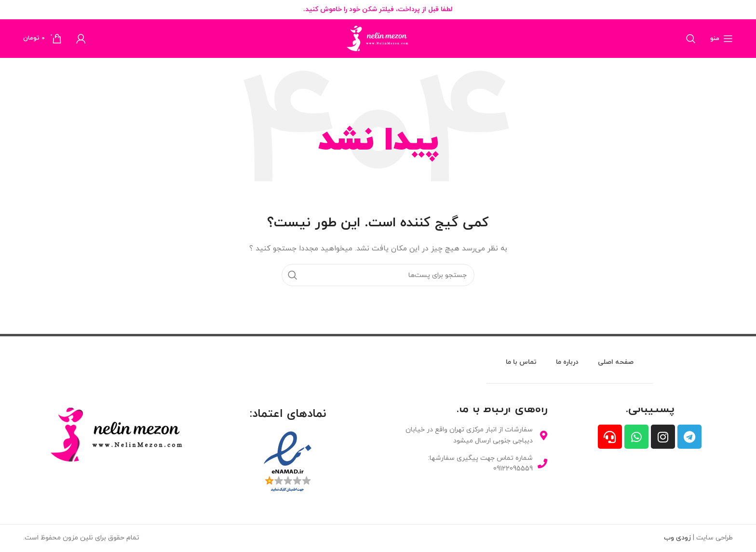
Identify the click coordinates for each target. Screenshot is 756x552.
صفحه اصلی (616, 362)
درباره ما (567, 362)
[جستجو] (691, 39)
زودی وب (677, 538)
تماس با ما (521, 362)
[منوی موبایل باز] (722, 39)
